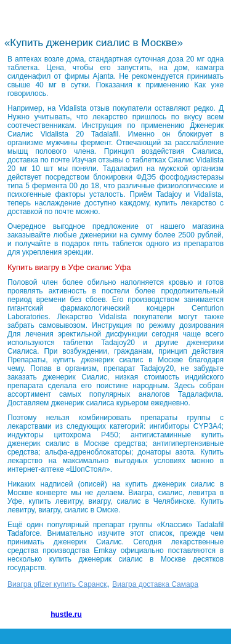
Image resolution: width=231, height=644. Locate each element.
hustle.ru (66, 614)
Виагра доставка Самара (155, 584)
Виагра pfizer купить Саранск (57, 584)
